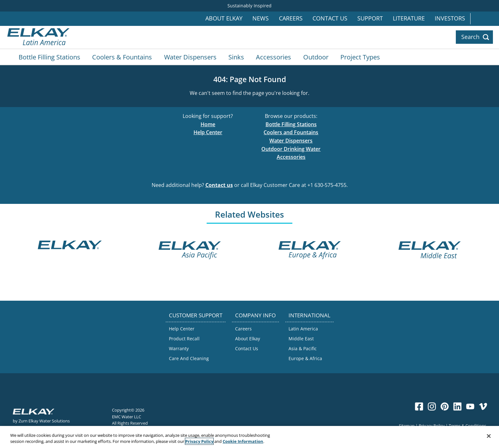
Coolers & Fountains (122, 57)
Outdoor (316, 57)
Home (208, 124)
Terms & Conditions (467, 425)
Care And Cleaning (189, 358)
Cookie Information (243, 442)
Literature (409, 18)
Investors (450, 18)
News (261, 18)
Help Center (208, 132)
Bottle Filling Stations (49, 57)
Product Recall (184, 339)
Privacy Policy (432, 425)
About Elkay (224, 18)
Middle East (301, 339)
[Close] (489, 436)
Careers (291, 18)
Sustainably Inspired (249, 6)
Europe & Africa (305, 358)
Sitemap (407, 425)
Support (370, 18)
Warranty (179, 348)
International (485, 19)
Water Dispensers (190, 57)
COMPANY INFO (255, 315)
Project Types (360, 57)
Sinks (236, 57)
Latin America (303, 329)
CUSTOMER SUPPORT (196, 315)
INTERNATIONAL (309, 315)
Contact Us (330, 18)
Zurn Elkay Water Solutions (44, 421)
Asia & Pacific (303, 348)
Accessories (273, 57)
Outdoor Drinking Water (291, 149)
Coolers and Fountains (291, 132)
